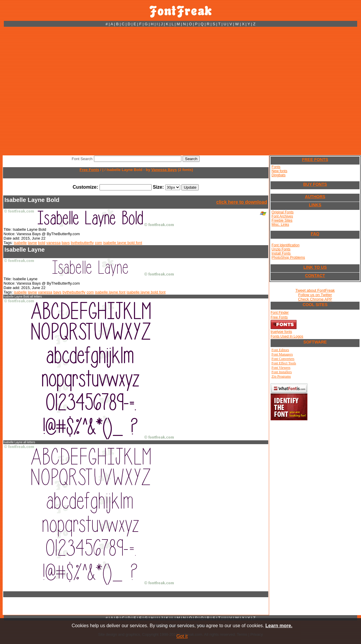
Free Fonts (89, 170)
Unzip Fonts (281, 249)
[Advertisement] (61, 91)
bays (66, 243)
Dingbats (278, 175)
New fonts (279, 171)
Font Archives (282, 216)
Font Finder (280, 313)
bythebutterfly (82, 243)
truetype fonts (281, 332)
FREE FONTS (315, 160)
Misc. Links (280, 225)
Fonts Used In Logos (287, 336)
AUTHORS (315, 197)
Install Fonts (281, 253)
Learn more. (279, 626)
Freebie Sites (282, 220)
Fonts (276, 167)
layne (32, 243)
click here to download (242, 202)
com (98, 243)
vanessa (53, 243)
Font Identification (285, 245)
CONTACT (315, 275)
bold (42, 243)
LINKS (315, 205)
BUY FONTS (315, 184)
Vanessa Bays (164, 170)
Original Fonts (283, 212)
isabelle (20, 243)
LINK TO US (315, 267)
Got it (182, 636)
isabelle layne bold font (122, 243)
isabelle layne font (110, 292)
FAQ (315, 234)
